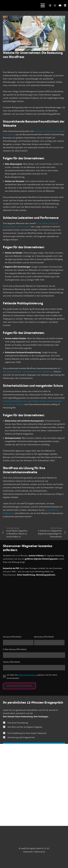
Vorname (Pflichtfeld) (12, 637)
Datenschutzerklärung (28, 675)
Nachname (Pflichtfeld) (44, 637)
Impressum (28, 852)
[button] (43, 5)
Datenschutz (40, 852)
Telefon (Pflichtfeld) (11, 662)
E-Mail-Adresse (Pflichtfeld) (15, 649)
